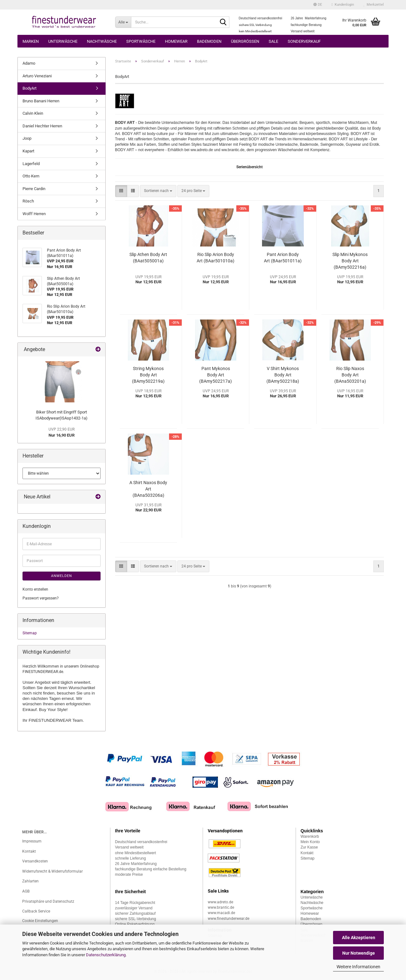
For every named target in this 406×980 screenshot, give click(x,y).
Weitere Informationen (358, 967)
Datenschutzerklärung (106, 955)
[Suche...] (123, 22)
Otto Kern (31, 176)
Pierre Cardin (34, 189)
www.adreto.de (220, 902)
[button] (318, 5)
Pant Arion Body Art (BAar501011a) (283, 258)
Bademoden (209, 41)
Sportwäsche (141, 41)
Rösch (28, 201)
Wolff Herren (34, 214)
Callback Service (36, 911)
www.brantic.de (221, 907)
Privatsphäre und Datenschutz (48, 901)
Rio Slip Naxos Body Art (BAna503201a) (350, 375)
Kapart (28, 151)
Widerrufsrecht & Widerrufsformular (52, 871)
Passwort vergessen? (41, 598)
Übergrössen (245, 41)
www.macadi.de (221, 913)
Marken (31, 41)
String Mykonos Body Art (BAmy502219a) (148, 375)
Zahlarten (30, 881)
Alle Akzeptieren (359, 938)
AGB (26, 891)
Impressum (32, 841)
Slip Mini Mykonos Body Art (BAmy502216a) (350, 261)
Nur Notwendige (359, 953)
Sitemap (30, 633)
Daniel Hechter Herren (42, 126)
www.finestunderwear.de (229, 919)
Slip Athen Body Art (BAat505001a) (148, 258)
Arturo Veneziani (37, 76)
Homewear (176, 41)
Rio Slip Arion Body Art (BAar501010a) (216, 258)
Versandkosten (35, 861)
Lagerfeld (31, 164)
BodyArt (29, 88)
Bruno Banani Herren (41, 101)
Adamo (29, 63)
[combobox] (158, 191)
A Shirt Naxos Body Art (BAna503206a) (148, 489)
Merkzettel (374, 5)
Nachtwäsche (102, 41)
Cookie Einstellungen (40, 921)
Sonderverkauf (304, 41)
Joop (27, 138)
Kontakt (29, 851)
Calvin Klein (33, 113)
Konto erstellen (35, 589)
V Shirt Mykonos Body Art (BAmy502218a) (283, 375)
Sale (273, 41)
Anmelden (62, 576)
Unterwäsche (63, 41)
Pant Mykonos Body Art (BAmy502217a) (216, 375)
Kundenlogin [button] (343, 5)
